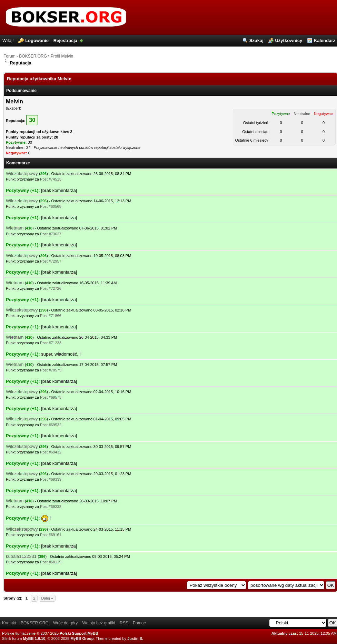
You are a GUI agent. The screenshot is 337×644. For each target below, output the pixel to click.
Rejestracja (65, 40)
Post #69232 (51, 507)
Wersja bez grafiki (99, 623)
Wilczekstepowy (22, 173)
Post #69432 (51, 452)
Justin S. (135, 638)
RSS (124, 623)
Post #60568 (51, 206)
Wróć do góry (65, 623)
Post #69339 (51, 479)
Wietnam (15, 228)
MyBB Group (82, 638)
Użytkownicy (289, 40)
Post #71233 (51, 343)
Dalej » (47, 598)
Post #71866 (51, 316)
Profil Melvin (62, 56)
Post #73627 (51, 234)
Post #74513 (51, 179)
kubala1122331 (21, 556)
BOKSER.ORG (35, 623)
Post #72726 (51, 288)
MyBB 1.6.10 (34, 638)
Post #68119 (51, 562)
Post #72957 (51, 261)
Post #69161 (51, 535)
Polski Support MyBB (79, 633)
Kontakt (9, 623)
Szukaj (256, 40)
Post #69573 (51, 397)
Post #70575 (51, 370)
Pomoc (139, 623)
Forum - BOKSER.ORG (25, 56)
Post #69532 (51, 425)
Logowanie (37, 40)
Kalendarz (325, 40)
